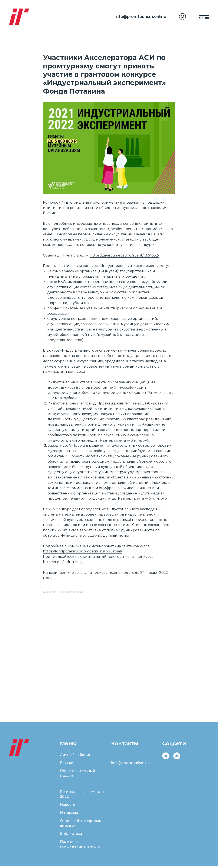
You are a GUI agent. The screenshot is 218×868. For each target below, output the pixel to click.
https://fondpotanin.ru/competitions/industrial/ (82, 552)
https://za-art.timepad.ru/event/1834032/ (125, 256)
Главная (67, 765)
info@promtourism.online (141, 17)
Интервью (69, 815)
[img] (182, 17)
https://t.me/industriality (63, 563)
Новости (68, 807)
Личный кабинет (75, 757)
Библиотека (71, 836)
